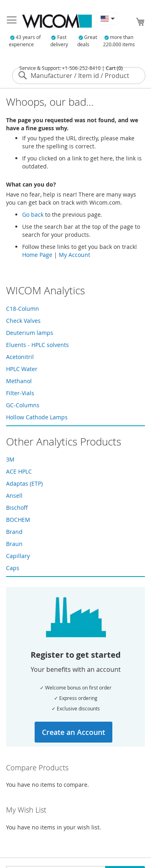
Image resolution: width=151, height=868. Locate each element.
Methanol (19, 381)
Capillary (18, 556)
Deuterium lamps (30, 333)
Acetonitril (20, 357)
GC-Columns (23, 405)
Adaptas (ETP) (24, 483)
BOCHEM (18, 520)
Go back (33, 214)
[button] (107, 18)
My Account (74, 255)
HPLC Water (22, 369)
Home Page (37, 255)
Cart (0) (114, 68)
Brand (14, 532)
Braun (14, 544)
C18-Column (23, 309)
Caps (13, 568)
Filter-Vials (20, 393)
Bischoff (17, 508)
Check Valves (23, 321)
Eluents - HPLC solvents (37, 345)
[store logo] (57, 21)
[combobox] (79, 76)
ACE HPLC (19, 471)
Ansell (14, 496)
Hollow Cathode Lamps (37, 417)
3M (10, 459)
